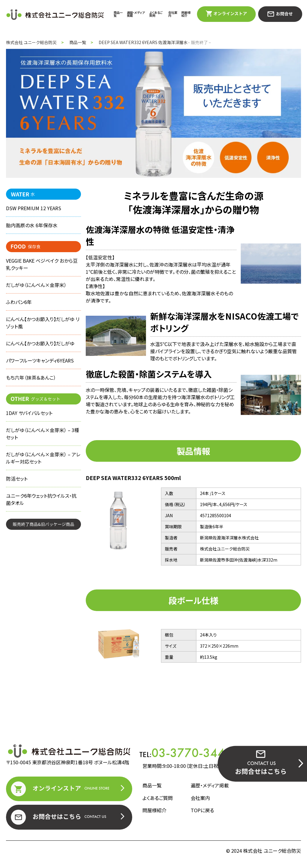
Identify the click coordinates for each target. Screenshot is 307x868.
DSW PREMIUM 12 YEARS (34, 208)
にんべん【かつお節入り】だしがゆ (40, 343)
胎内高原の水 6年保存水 (32, 225)
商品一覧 (118, 14)
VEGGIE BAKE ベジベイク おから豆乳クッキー (42, 264)
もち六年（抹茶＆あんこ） (31, 377)
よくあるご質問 (156, 14)
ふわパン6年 (19, 302)
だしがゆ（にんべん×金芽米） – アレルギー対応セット (43, 458)
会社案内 (173, 14)
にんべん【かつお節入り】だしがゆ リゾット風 (43, 323)
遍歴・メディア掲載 (136, 14)
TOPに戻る (202, 810)
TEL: (186, 753)
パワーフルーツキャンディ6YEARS (40, 360)
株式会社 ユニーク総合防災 (31, 42)
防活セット (17, 479)
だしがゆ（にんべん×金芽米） (36, 285)
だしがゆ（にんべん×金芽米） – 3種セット (43, 434)
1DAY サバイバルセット (29, 413)
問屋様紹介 (186, 14)
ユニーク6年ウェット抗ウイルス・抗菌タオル (41, 499)
